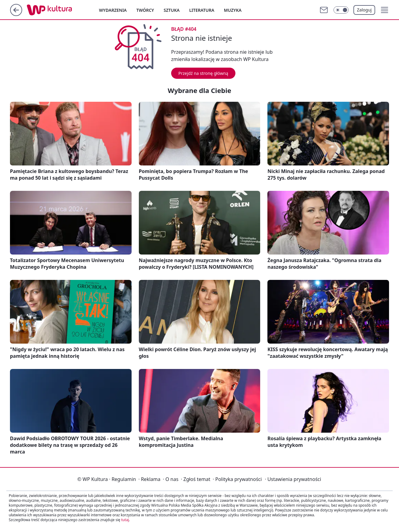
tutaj (125, 520)
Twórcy (145, 10)
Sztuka (172, 10)
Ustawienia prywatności (293, 479)
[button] (385, 10)
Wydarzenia (113, 10)
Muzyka (233, 10)
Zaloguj (364, 10)
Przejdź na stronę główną (203, 73)
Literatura (202, 10)
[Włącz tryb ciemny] (341, 10)
